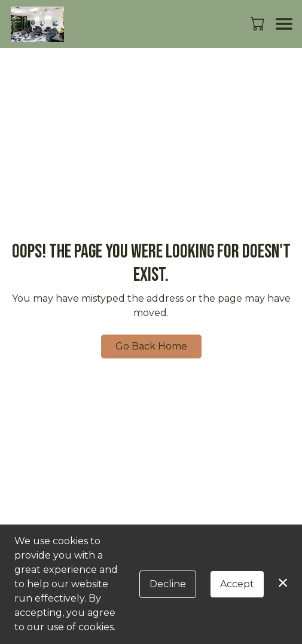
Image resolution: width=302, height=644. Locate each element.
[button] (259, 23)
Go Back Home (151, 346)
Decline (168, 584)
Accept (237, 584)
